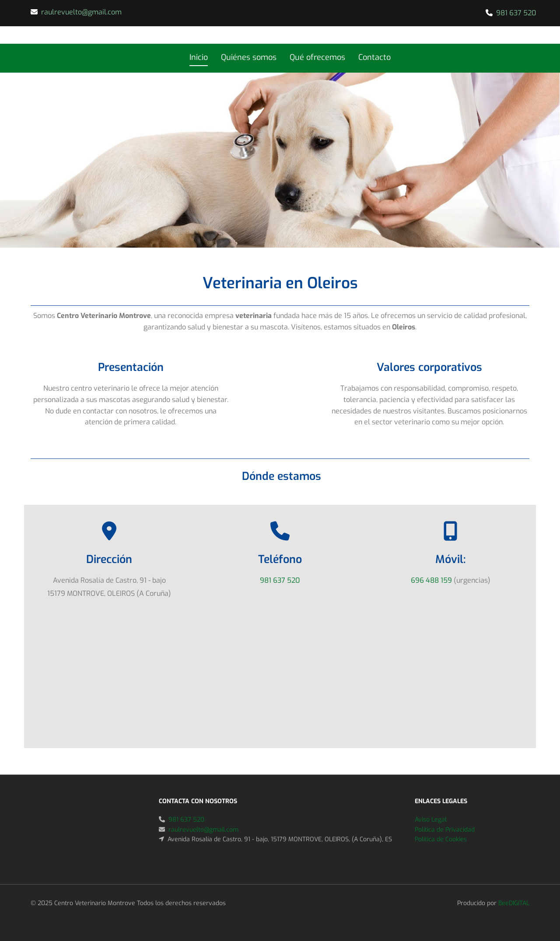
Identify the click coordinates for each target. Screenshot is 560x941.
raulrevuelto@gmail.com (81, 12)
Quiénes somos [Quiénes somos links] (249, 57)
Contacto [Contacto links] (374, 57)
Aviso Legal (431, 820)
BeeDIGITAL (514, 903)
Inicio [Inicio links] (199, 57)
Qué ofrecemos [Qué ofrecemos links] (317, 57)
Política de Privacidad (445, 830)
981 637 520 (516, 13)
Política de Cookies (441, 839)
